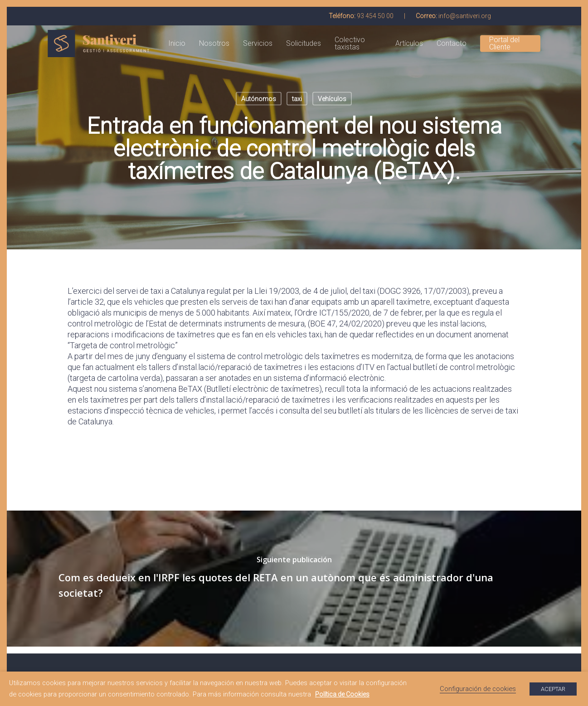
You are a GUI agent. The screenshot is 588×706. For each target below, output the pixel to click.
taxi (297, 99)
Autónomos (259, 99)
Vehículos (332, 99)
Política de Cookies (342, 694)
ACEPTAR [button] (553, 689)
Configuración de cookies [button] (478, 689)
